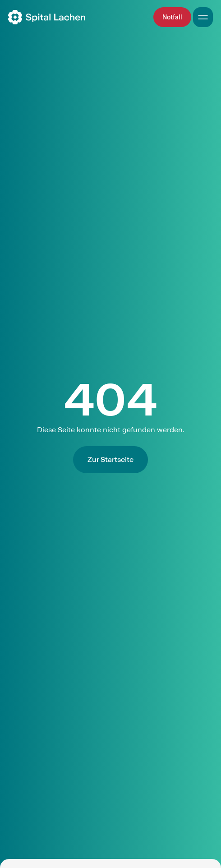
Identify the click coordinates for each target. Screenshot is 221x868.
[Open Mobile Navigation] (203, 17)
